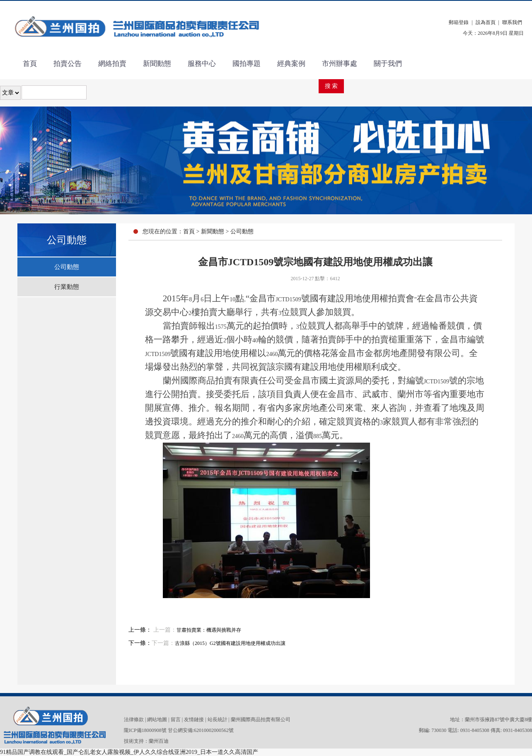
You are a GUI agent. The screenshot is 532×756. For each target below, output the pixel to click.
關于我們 (388, 64)
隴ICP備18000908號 (145, 730)
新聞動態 (157, 64)
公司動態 (67, 267)
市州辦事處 (340, 64)
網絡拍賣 (112, 64)
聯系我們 (512, 22)
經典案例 (291, 64)
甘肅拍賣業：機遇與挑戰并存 (209, 630)
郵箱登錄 (459, 22)
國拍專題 (247, 64)
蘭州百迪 (159, 741)
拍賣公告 (68, 64)
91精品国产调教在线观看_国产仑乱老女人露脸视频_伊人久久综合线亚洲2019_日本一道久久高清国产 (129, 752)
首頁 (30, 64)
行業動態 (67, 287)
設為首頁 (486, 22)
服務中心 (202, 64)
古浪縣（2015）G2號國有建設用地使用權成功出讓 (230, 643)
